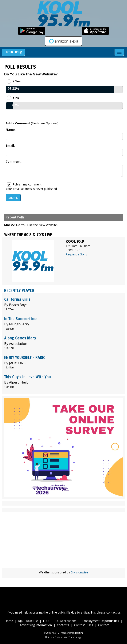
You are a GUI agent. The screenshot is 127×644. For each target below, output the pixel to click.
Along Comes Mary (20, 338)
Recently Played (19, 290)
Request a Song (76, 254)
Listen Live (13, 52)
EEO (46, 621)
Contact (104, 625)
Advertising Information (36, 625)
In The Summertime (20, 319)
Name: (11, 129)
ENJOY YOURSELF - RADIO (25, 357)
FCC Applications (66, 621)
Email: (10, 145)
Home (9, 621)
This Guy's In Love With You (27, 377)
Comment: (14, 161)
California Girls (17, 299)
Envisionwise (79, 572)
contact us (114, 612)
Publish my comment (24, 185)
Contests (63, 625)
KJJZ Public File (28, 621)
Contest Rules (84, 625)
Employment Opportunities (101, 621)
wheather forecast (64, 562)
